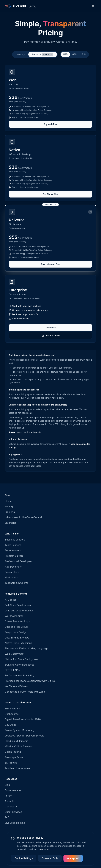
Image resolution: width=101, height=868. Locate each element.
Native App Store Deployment (22, 659)
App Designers (13, 567)
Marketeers (11, 577)
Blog (7, 785)
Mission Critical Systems (19, 746)
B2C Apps (11, 725)
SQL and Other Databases (20, 665)
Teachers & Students (17, 583)
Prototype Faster (14, 757)
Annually (43, 54)
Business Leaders (15, 540)
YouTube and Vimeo (16, 686)
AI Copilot (10, 600)
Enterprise (11, 523)
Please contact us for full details (25, 432)
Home (8, 501)
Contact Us (50, 328)
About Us (10, 801)
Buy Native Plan (51, 194)
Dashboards (12, 714)
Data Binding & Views (17, 638)
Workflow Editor (14, 616)
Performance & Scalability (20, 675)
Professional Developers (19, 561)
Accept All (73, 858)
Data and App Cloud (16, 627)
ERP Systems (12, 709)
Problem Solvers (14, 556)
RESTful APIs (12, 670)
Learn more (43, 849)
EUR (84, 54)
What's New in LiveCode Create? (24, 517)
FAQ (7, 817)
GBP (75, 54)
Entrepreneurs (13, 550)
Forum (8, 796)
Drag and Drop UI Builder (19, 611)
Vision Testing (13, 752)
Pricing (9, 507)
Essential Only (50, 858)
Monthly (21, 54)
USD (65, 54)
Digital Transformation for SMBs (23, 719)
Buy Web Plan (50, 124)
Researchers (12, 572)
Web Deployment (15, 654)
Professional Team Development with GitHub (30, 681)
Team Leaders (13, 545)
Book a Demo (51, 335)
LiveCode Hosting (15, 823)
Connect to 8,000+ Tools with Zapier (26, 692)
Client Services (13, 812)
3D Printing (11, 763)
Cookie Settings (24, 858)
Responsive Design (16, 632)
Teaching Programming (18, 768)
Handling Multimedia (17, 741)
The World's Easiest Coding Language (27, 648)
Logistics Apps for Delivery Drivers (25, 736)
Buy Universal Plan (51, 264)
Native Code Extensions (18, 643)
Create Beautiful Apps (17, 621)
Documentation (13, 790)
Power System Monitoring (19, 730)
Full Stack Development (18, 605)
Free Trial (10, 512)
